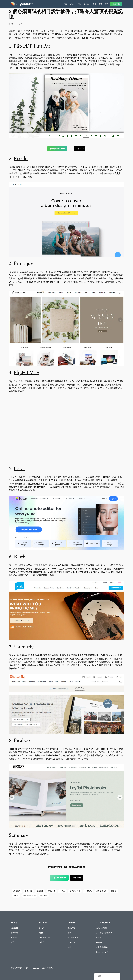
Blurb (20, 557)
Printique (23, 263)
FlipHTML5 (27, 373)
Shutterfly (24, 647)
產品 (72, 4)
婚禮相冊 (44, 895)
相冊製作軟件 (102, 891)
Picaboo (22, 740)
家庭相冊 (40, 891)
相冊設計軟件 (76, 31)
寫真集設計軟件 (29, 895)
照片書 (114, 891)
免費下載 (116, 4)
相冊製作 (88, 891)
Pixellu (21, 159)
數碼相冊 (17, 891)
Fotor (20, 469)
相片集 (62, 891)
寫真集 (16, 895)
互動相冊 (52, 891)
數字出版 (28, 891)
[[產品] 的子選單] (74, 4)
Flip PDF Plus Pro (32, 46)
